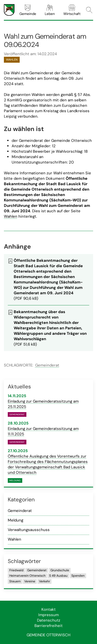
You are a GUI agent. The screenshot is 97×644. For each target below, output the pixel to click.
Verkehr (44, 581)
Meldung (16, 520)
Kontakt (48, 609)
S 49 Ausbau (58, 576)
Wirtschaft (72, 10)
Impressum (48, 615)
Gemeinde (28, 10)
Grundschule (60, 570)
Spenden (78, 576)
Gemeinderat (47, 365)
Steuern (15, 581)
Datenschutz (49, 620)
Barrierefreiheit (48, 626)
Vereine (30, 581)
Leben (50, 10)
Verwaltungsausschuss (29, 530)
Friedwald (16, 570)
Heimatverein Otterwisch (27, 576)
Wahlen (11, 216)
